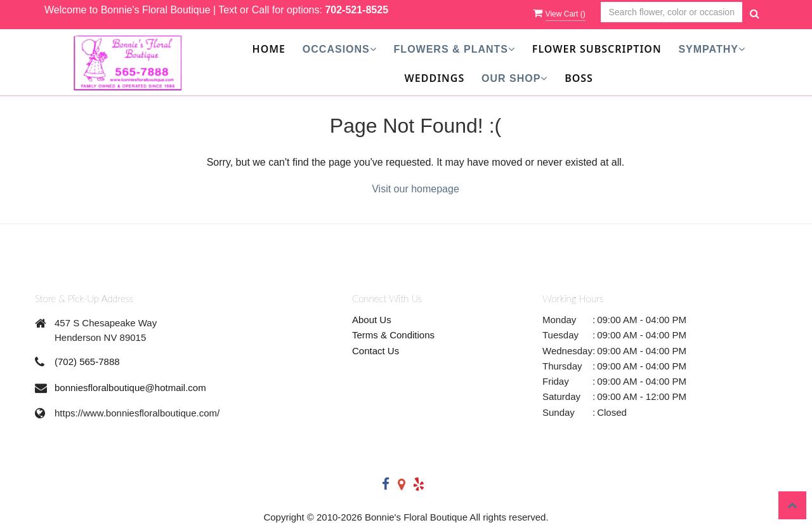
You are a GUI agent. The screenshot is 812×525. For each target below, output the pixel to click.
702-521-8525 (357, 10)
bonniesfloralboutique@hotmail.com (130, 388)
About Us (372, 320)
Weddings (435, 78)
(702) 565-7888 (87, 362)
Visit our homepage (416, 189)
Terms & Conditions (393, 335)
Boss (579, 78)
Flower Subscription (597, 49)
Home (269, 49)
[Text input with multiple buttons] (671, 12)
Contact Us (376, 351)
